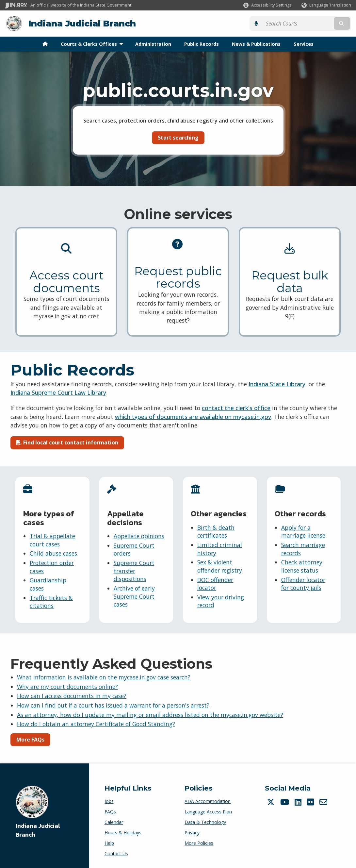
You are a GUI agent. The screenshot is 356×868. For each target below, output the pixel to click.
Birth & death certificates (216, 531)
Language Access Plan (208, 811)
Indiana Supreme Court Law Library (58, 392)
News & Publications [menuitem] (256, 44)
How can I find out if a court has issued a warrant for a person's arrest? (113, 705)
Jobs (109, 801)
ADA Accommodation (208, 801)
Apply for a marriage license (303, 531)
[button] (267, 5)
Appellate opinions (139, 536)
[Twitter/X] (272, 802)
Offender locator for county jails (303, 584)
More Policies (199, 843)
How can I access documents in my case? (72, 696)
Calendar (114, 822)
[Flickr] (311, 802)
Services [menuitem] (304, 44)
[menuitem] (45, 44)
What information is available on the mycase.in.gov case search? (104, 677)
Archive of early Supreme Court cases (134, 596)
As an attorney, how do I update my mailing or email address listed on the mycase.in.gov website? (150, 714)
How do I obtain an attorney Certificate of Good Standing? (96, 724)
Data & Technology (205, 822)
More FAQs (30, 739)
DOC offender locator (215, 584)
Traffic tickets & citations (51, 601)
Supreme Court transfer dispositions (134, 570)
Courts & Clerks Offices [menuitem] (93, 44)
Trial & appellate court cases (52, 540)
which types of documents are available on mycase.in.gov (193, 416)
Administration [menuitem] (153, 44)
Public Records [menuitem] (202, 44)
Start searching (178, 137)
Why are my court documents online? (67, 686)
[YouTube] (285, 802)
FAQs (110, 811)
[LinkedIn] (299, 802)
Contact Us (116, 853)
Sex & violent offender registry (220, 566)
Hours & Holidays (123, 832)
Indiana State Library (277, 384)
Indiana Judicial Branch (82, 23)
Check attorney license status (302, 566)
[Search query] (309, 23)
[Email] (324, 802)
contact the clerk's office (236, 408)
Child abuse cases (53, 553)
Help (109, 843)
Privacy (192, 832)
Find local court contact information (67, 442)
